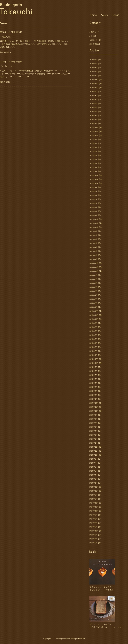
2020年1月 (93, 307)
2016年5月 (93, 471)
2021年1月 (93, 259)
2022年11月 (94, 179)
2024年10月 (94, 88)
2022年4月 (93, 207)
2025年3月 (93, 68)
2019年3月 (93, 347)
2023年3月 (93, 163)
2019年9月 (93, 323)
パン (91, 36)
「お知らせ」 (6, 37)
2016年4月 (93, 475)
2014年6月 (93, 527)
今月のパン (94, 40)
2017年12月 (94, 403)
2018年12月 (94, 359)
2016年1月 (93, 483)
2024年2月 (93, 120)
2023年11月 (94, 132)
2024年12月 (94, 80)
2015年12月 (94, 487)
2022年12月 (94, 175)
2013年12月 (94, 531)
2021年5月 (93, 243)
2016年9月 (93, 459)
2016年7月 (93, 463)
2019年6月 (93, 335)
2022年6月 (93, 199)
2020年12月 (94, 263)
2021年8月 (93, 235)
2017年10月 (94, 411)
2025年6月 (93, 60)
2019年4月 (93, 343)
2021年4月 (93, 247)
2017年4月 (93, 431)
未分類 (19, 32)
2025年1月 (93, 76)
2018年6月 (93, 379)
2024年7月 (93, 100)
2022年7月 (93, 195)
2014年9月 (93, 515)
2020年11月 (94, 267)
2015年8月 (93, 495)
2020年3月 (93, 299)
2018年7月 (93, 375)
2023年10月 (94, 136)
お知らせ (93, 32)
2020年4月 (93, 295)
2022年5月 (93, 203)
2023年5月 (93, 155)
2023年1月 (93, 171)
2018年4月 (93, 387)
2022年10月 (94, 183)
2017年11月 (94, 407)
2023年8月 (93, 143)
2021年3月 (93, 251)
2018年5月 (93, 383)
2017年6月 (93, 427)
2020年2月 (93, 303)
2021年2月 (93, 255)
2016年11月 (94, 451)
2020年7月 (93, 283)
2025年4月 (93, 64)
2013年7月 (93, 539)
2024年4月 (93, 112)
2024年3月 (93, 116)
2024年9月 (93, 92)
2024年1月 (93, 124)
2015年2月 (93, 499)
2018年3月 (93, 391)
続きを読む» (6, 52)
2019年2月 (93, 351)
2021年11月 (94, 223)
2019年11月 (94, 315)
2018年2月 (93, 395)
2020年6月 (93, 287)
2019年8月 (93, 327)
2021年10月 (94, 227)
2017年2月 (93, 439)
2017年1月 (93, 443)
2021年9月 (93, 231)
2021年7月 (93, 239)
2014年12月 (94, 503)
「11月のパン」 (7, 66)
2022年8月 (93, 191)
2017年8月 (93, 419)
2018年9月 (93, 367)
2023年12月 (94, 128)
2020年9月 (93, 275)
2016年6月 (93, 467)
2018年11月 (94, 363)
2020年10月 (94, 271)
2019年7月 (93, 331)
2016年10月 (94, 455)
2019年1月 (93, 355)
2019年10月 (94, 319)
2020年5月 (93, 291)
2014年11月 (94, 507)
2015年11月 (94, 491)
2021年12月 (94, 219)
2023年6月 (93, 151)
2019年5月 (93, 339)
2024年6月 (93, 104)
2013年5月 (93, 543)
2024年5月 (93, 108)
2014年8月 (93, 519)
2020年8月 (93, 279)
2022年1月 (93, 215)
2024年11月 (94, 84)
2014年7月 (93, 523)
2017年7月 (93, 423)
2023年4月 (93, 159)
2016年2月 (93, 479)
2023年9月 (93, 139)
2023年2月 (93, 167)
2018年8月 (93, 371)
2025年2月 (93, 72)
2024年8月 (93, 96)
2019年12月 (94, 311)
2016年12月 (94, 447)
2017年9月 (93, 415)
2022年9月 (93, 187)
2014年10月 (94, 511)
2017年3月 (93, 435)
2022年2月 (93, 211)
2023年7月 (93, 147)
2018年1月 (93, 399)
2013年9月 (93, 535)
